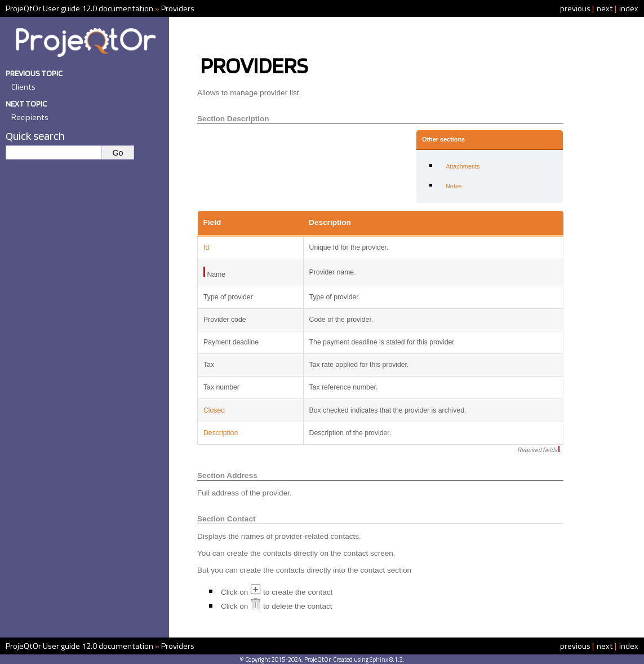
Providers (178, 8)
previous (575, 8)
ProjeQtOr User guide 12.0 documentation (79, 8)
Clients (23, 87)
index (629, 8)
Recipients (30, 117)
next (605, 8)
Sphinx (379, 659)
